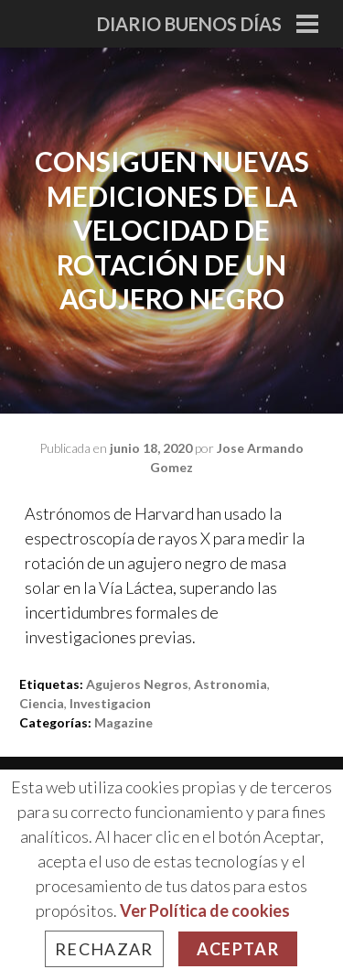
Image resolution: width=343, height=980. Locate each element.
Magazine (123, 722)
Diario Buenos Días (189, 24)
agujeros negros (137, 684)
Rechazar (104, 949)
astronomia (230, 684)
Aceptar (238, 949)
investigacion (110, 703)
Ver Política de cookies (205, 910)
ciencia (42, 703)
